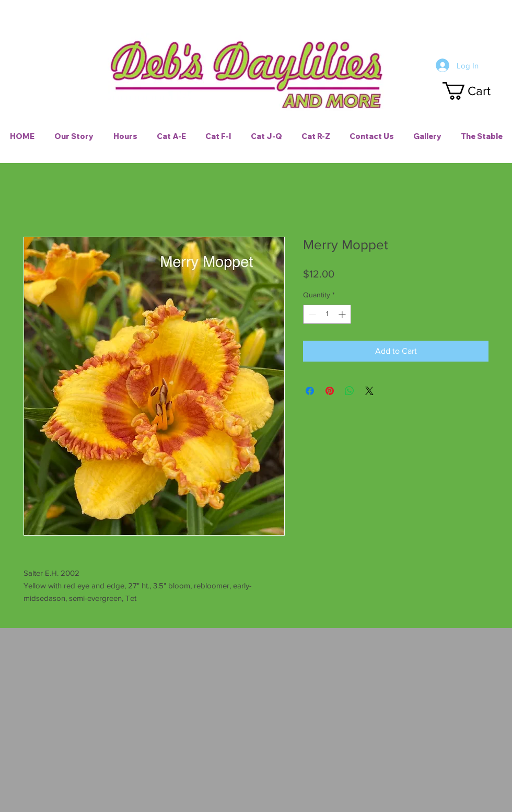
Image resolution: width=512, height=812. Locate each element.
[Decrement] (311, 314)
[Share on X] (369, 391)
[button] (476, 91)
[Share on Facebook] (310, 391)
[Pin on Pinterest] (330, 391)
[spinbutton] (327, 314)
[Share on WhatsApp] (350, 391)
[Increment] (343, 314)
